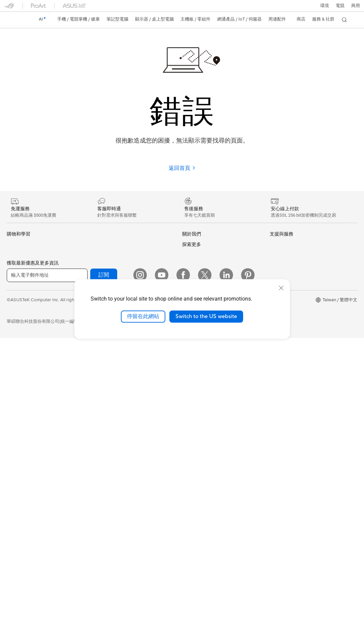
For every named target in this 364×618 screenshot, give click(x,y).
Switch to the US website (206, 316)
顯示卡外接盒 (106, 255)
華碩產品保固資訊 (200, 434)
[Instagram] (140, 555)
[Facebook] (183, 555)
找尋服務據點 (195, 413)
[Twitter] (205, 555)
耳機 (97, 438)
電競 (11, 332)
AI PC (275, 276)
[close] (281, 288)
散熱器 (13, 503)
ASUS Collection (110, 523)
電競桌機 (15, 407)
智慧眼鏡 (15, 449)
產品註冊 (191, 424)
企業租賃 (191, 477)
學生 (11, 321)
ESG (274, 244)
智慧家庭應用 (106, 395)
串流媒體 (102, 449)
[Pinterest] (248, 555)
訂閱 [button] (104, 555)
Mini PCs (15, 417)
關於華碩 (191, 245)
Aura (274, 380)
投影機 (13, 375)
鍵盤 (97, 416)
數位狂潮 (278, 349)
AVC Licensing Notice (291, 360)
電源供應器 (18, 514)
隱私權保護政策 (147, 579)
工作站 (13, 428)
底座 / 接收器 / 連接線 (114, 492)
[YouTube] (162, 555)
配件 (11, 438)
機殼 (11, 493)
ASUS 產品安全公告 (202, 456)
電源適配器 (104, 481)
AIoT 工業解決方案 (111, 362)
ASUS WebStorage (201, 340)
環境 (325, 6)
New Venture (195, 371)
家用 (11, 288)
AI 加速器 (102, 266)
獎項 (187, 266)
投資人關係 (193, 277)
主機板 (13, 471)
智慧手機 (15, 256)
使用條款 (114, 579)
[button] (340, 6)
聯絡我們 (191, 445)
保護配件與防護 (108, 470)
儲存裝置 (102, 245)
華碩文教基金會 (197, 361)
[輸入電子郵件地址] (47, 555)
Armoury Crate (285, 370)
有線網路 (102, 341)
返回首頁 (182, 168)
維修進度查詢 (195, 402)
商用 (11, 299)
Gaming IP (103, 513)
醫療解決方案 (20, 267)
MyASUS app (196, 499)
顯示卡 (13, 482)
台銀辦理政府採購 (24, 342)
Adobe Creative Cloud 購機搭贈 (301, 339)
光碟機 (13, 525)
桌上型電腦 (18, 396)
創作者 (13, 310)
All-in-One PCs (21, 385)
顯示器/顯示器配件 (25, 364)
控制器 (100, 503)
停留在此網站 (143, 316)
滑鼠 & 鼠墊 (104, 427)
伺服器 (100, 384)
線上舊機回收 (195, 488)
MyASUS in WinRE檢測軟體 (209, 509)
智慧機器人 (104, 351)
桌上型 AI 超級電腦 (111, 373)
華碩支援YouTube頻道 (204, 467)
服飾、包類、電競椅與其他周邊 (124, 460)
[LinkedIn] (226, 555)
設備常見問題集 (197, 520)
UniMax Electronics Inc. (206, 350)
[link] (15, 20)
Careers (190, 381)
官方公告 (191, 255)
